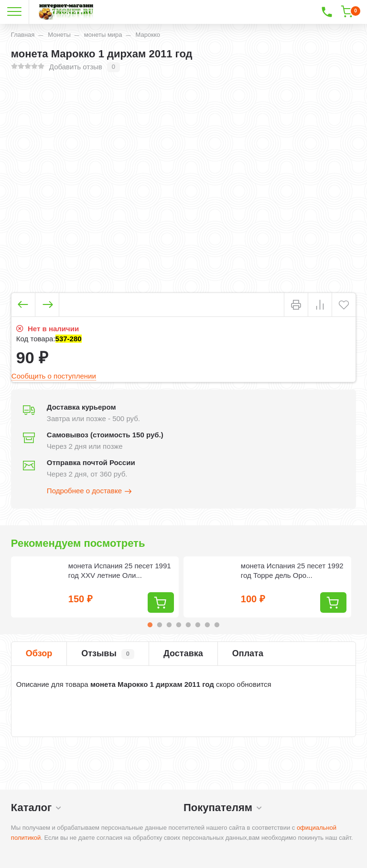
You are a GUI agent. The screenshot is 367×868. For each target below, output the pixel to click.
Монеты (59, 35)
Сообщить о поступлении (54, 376)
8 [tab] (217, 625)
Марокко (148, 35)
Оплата (248, 653)
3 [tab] (169, 625)
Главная (23, 35)
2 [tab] (160, 625)
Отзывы (108, 654)
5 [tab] (188, 625)
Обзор (39, 653)
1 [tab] (150, 625)
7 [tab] (207, 625)
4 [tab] (179, 625)
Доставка (183, 653)
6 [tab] (198, 625)
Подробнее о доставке (90, 491)
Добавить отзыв (76, 67)
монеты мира (103, 35)
